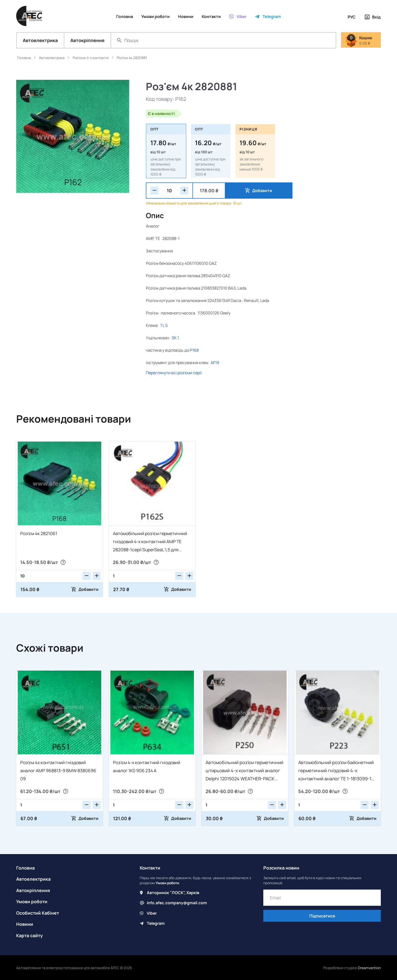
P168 (194, 350)
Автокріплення (87, 41)
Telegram (156, 923)
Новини (25, 924)
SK (174, 338)
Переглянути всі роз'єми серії (174, 373)
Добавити (249, 191)
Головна (25, 868)
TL (162, 326)
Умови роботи (32, 901)
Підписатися (322, 916)
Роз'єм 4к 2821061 (39, 534)
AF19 (215, 363)
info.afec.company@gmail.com (177, 903)
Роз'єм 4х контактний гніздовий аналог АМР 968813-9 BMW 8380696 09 (59, 771)
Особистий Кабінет (38, 913)
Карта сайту (30, 935)
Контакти (150, 868)
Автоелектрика (40, 41)
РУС (352, 17)
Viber (152, 913)
